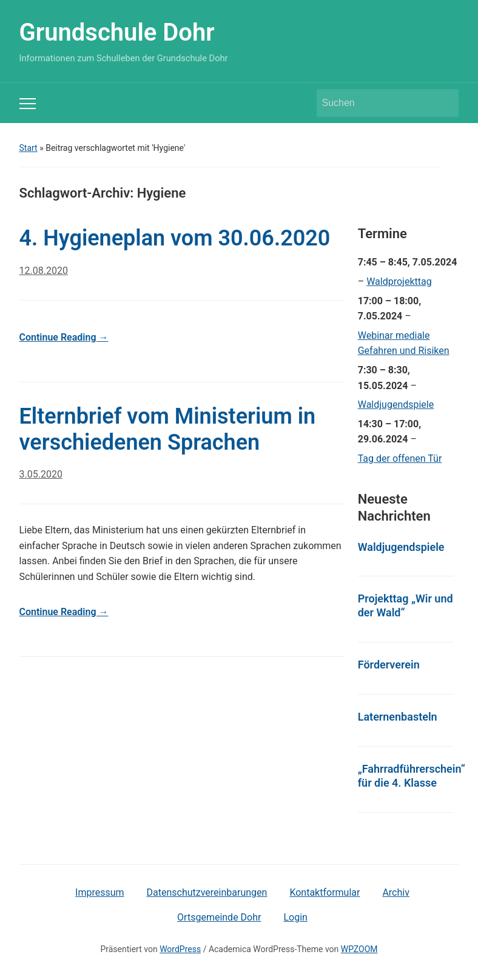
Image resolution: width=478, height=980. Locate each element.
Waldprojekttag (399, 282)
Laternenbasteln (398, 717)
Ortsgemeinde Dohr (219, 917)
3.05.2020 (41, 474)
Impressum (100, 892)
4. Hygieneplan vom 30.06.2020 (175, 238)
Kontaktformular (325, 892)
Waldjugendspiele (396, 405)
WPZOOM (359, 949)
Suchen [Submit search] (443, 103)
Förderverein (389, 665)
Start (29, 148)
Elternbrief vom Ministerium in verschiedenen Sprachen (168, 429)
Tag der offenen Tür (400, 458)
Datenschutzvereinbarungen (207, 892)
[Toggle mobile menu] (28, 104)
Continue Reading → (64, 337)
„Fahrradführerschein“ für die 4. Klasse (412, 776)
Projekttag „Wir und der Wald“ (406, 605)
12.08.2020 (44, 271)
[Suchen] (377, 103)
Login (295, 917)
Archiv (396, 892)
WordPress (180, 949)
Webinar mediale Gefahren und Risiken (404, 343)
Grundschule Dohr (117, 32)
